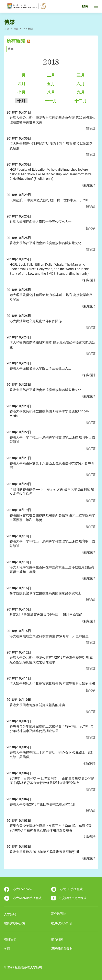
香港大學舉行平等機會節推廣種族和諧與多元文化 (45, 243)
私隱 (7, 948)
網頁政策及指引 (62, 923)
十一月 (51, 101)
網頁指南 (57, 939)
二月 (51, 75)
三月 (81, 75)
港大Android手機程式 (23, 898)
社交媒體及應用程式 (69, 898)
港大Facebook (18, 889)
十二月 (81, 101)
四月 (21, 84)
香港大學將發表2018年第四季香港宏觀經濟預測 (44, 852)
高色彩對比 (59, 914)
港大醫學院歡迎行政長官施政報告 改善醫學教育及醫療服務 (52, 683)
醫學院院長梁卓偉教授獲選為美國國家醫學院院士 (45, 593)
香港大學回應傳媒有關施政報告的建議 (37, 705)
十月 (21, 101)
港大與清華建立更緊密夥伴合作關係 (36, 321)
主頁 (7, 29)
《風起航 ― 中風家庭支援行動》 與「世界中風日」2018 (50, 200)
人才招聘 (10, 914)
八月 (51, 92)
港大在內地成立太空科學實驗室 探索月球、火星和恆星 (49, 636)
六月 (81, 84)
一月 (21, 75)
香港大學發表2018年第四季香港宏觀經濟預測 (43, 804)
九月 (81, 92)
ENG (85, 6)
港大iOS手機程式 (67, 889)
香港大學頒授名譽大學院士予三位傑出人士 (41, 222)
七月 (21, 92)
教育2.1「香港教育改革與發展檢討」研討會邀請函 (46, 615)
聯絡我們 (10, 939)
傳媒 (16, 29)
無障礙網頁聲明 (62, 948)
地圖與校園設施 (15, 923)
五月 (51, 84)
